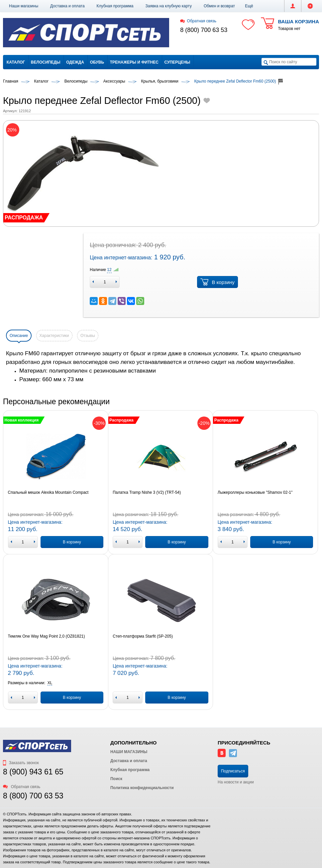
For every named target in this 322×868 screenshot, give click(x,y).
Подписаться (233, 771)
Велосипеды (46, 62)
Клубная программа (115, 6)
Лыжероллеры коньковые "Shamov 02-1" (255, 492)
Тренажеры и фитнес (134, 62)
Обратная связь (198, 21)
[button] (249, 6)
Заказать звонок (21, 763)
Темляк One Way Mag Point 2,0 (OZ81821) (47, 636)
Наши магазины (24, 6)
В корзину (217, 282)
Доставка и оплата (67, 6)
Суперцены (177, 62)
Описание (19, 336)
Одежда (75, 62)
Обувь (97, 62)
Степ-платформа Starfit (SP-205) (143, 636)
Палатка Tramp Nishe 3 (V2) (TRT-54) (147, 492)
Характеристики (54, 336)
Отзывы (88, 336)
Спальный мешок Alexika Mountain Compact (48, 492)
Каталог (16, 62)
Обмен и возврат (219, 6)
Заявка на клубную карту (168, 6)
